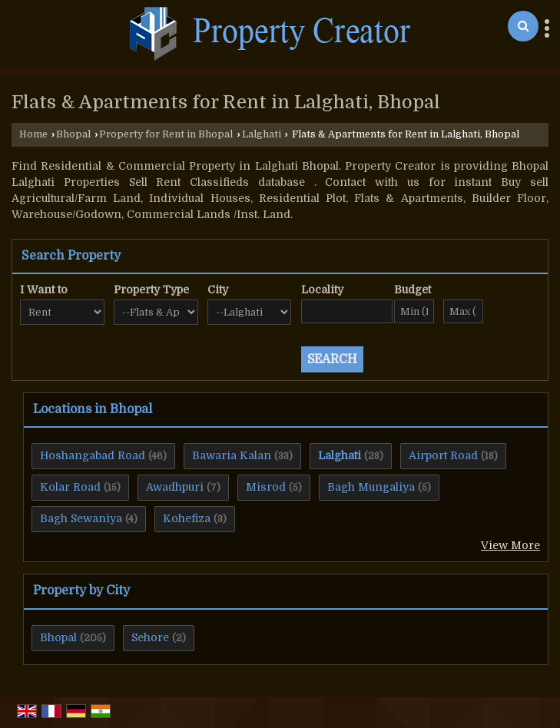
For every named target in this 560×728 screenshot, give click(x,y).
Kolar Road (70, 487)
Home (33, 134)
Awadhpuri (175, 487)
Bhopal (73, 134)
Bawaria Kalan (232, 455)
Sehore (150, 637)
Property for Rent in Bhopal (166, 134)
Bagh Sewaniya (81, 518)
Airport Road (443, 455)
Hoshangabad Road (93, 455)
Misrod (266, 487)
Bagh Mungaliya (371, 487)
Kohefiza (187, 518)
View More (510, 545)
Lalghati (262, 134)
